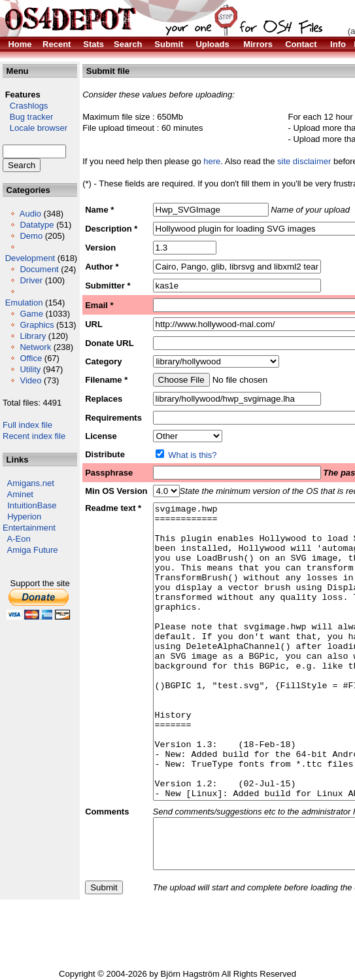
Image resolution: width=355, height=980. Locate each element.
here (212, 161)
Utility (30, 369)
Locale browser (35, 128)
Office (31, 358)
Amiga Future (33, 550)
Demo (31, 236)
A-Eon (19, 539)
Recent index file (34, 436)
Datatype (37, 225)
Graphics (37, 325)
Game (31, 314)
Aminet (20, 494)
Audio (30, 214)
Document (39, 269)
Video (30, 380)
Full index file (27, 425)
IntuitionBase (32, 505)
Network (35, 347)
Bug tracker (28, 117)
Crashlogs (25, 106)
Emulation (24, 303)
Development (30, 258)
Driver (31, 280)
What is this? (192, 455)
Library (33, 336)
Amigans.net (31, 483)
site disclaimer (304, 161)
